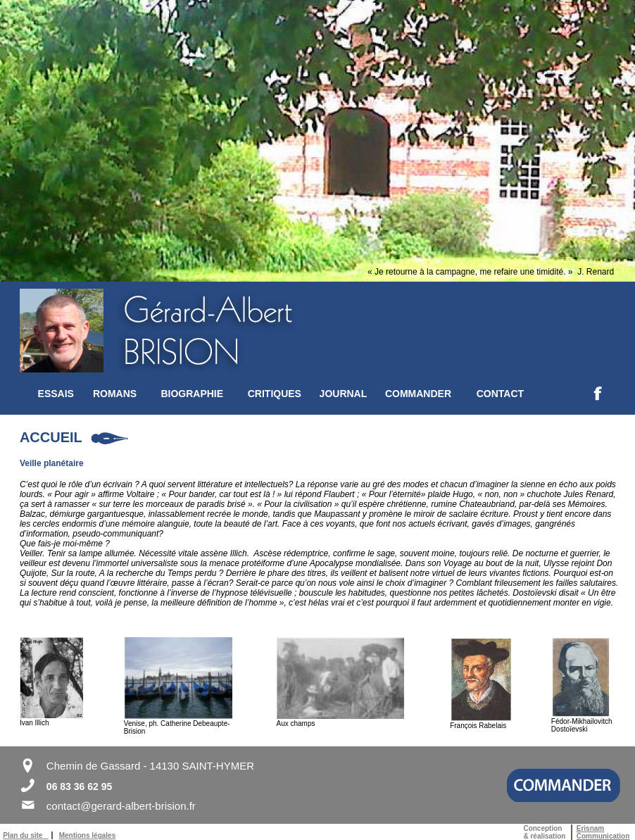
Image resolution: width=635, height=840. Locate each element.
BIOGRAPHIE (192, 394)
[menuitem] (65, 393)
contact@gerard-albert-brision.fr (121, 806)
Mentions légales (88, 835)
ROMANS (115, 394)
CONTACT (500, 394)
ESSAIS (56, 394)
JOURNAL (344, 394)
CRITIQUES (275, 394)
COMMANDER (418, 394)
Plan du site (25, 835)
